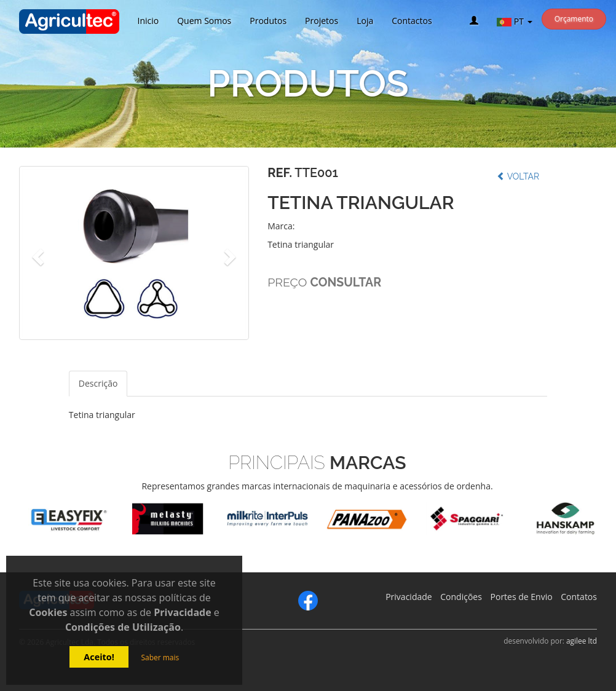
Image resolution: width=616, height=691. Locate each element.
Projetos (322, 21)
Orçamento (574, 19)
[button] (36, 253)
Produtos (268, 21)
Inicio (148, 21)
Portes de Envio (522, 597)
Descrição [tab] (98, 383)
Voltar (518, 176)
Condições (461, 597)
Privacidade (409, 597)
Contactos (412, 21)
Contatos (579, 597)
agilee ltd (582, 641)
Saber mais (160, 657)
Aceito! (99, 657)
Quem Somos (204, 21)
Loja (365, 21)
